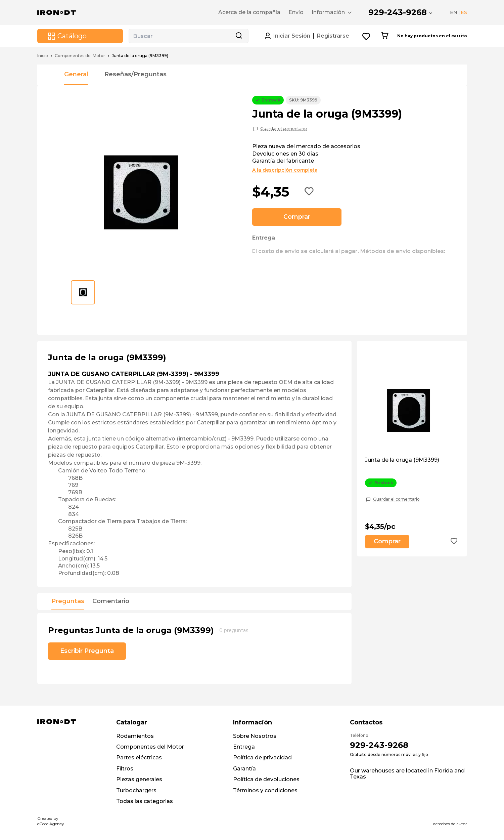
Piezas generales (139, 779)
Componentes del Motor (80, 56)
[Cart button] (385, 36)
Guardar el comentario (284, 129)
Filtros (125, 769)
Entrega (244, 747)
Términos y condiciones (265, 790)
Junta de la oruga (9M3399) (402, 460)
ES (464, 12)
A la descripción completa (285, 170)
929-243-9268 (398, 12)
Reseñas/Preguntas (135, 74)
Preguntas (68, 601)
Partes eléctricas (139, 758)
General (76, 74)
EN (454, 12)
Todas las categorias (145, 801)
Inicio (43, 56)
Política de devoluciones (266, 779)
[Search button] (239, 36)
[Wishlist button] (366, 36)
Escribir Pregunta (87, 651)
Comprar (297, 217)
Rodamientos (135, 736)
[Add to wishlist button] (309, 192)
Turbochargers (136, 790)
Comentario (111, 601)
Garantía (244, 769)
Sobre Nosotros (255, 736)
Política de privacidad (262, 758)
